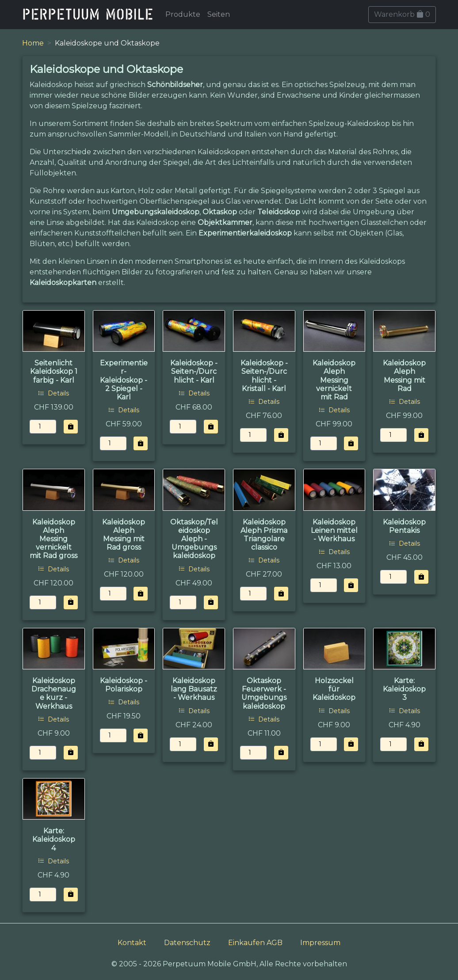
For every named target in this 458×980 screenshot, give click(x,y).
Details (53, 393)
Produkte (183, 14)
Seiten (219, 14)
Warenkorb (402, 14)
